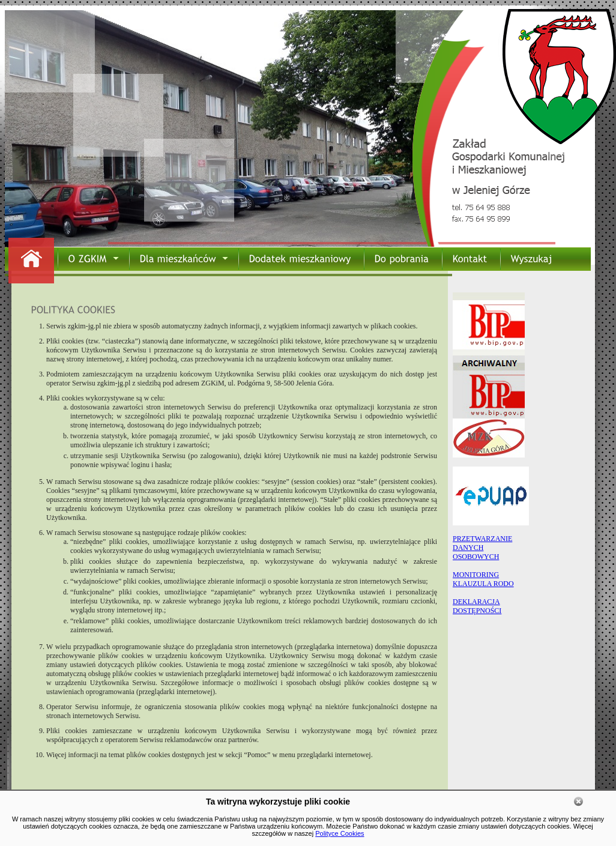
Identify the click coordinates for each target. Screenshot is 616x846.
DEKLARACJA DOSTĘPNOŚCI (477, 606)
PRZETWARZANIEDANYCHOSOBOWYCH (482, 548)
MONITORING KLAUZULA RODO (483, 579)
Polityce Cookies (340, 833)
